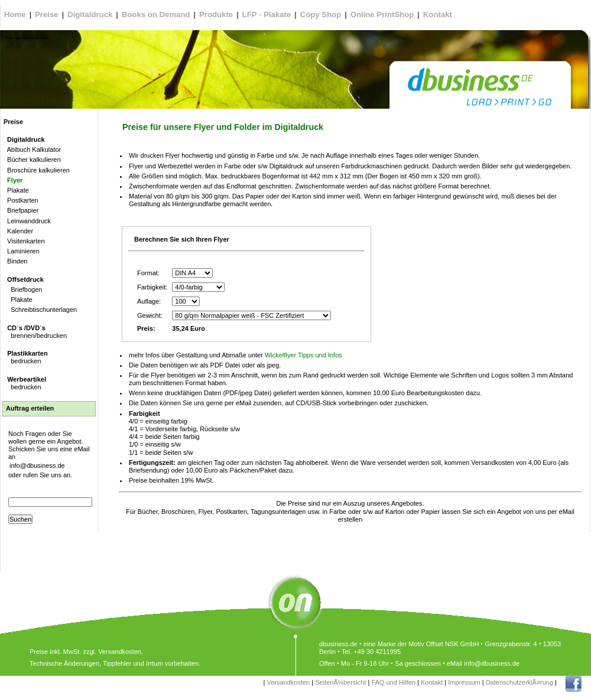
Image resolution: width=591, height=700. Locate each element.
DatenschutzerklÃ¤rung (519, 682)
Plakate (16, 190)
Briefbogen (23, 289)
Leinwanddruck (27, 221)
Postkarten (21, 200)
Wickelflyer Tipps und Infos (303, 355)
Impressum (464, 682)
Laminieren (22, 251)
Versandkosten (288, 682)
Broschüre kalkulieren (37, 170)
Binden (15, 261)
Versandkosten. (121, 652)
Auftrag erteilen (30, 408)
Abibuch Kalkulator (32, 149)
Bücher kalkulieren (32, 159)
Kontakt (432, 682)
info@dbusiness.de (37, 465)
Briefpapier (21, 210)
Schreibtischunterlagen (40, 310)
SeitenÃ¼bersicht (340, 682)
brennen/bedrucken (35, 332)
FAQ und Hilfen (393, 682)
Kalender (18, 231)
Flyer (13, 180)
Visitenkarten (24, 241)
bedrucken (26, 357)
